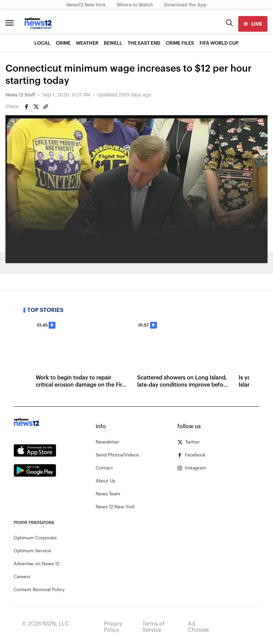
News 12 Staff (20, 95)
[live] (253, 24)
